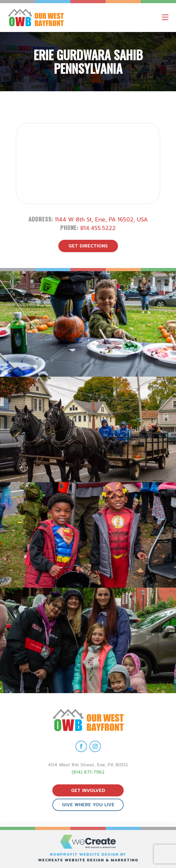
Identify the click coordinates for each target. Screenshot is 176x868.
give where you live (88, 805)
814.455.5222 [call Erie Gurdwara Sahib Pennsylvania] (98, 228)
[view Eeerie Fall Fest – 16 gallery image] (88, 535)
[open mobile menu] (165, 18)
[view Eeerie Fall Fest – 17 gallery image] (88, 429)
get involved (88, 791)
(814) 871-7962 (88, 772)
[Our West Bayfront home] (63, 18)
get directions (88, 246)
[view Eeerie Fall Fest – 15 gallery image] (88, 640)
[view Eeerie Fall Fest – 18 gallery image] (88, 324)
